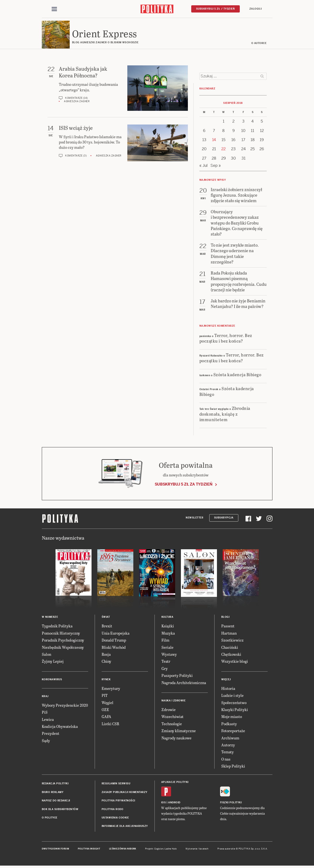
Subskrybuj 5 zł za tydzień (184, 485)
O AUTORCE (259, 44)
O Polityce (50, 818)
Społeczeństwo (234, 703)
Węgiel (108, 703)
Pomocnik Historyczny (61, 634)
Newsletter (194, 518)
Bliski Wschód (114, 648)
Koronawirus (52, 680)
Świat (106, 618)
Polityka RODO (113, 810)
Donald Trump (114, 641)
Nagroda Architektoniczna (184, 683)
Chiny (106, 662)
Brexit (107, 627)
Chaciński (230, 648)
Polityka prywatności (118, 801)
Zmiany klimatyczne (179, 731)
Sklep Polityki (233, 767)
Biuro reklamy (53, 793)
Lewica (48, 720)
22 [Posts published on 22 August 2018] (223, 150)
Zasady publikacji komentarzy (125, 793)
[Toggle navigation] (54, 9)
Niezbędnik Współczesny (63, 648)
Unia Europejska (116, 634)
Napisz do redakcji (56, 801)
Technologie (172, 724)
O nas (226, 760)
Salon (46, 655)
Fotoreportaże (233, 731)
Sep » (216, 166)
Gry (165, 669)
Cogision (159, 849)
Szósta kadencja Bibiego (237, 375)
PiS (45, 713)
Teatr (166, 662)
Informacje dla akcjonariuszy (125, 827)
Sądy (46, 741)
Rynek (106, 680)
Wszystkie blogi (235, 662)
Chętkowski (231, 655)
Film (165, 641)
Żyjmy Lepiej (53, 662)
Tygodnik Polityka (57, 627)
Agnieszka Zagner (77, 102)
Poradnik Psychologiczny (63, 641)
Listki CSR (110, 724)
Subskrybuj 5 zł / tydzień (215, 9)
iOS (164, 803)
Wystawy (169, 655)
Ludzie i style (232, 696)
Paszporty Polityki (177, 676)
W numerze (50, 618)
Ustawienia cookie (115, 818)
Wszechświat (172, 717)
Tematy (228, 753)
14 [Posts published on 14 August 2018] (214, 141)
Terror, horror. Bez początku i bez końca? (226, 339)
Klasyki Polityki (235, 710)
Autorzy (228, 746)
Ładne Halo (171, 849)
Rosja (106, 655)
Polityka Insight (89, 849)
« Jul (203, 166)
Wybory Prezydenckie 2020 (65, 706)
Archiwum (230, 739)
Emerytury (111, 689)
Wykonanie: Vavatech (197, 849)
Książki (168, 627)
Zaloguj (256, 9)
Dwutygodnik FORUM (55, 849)
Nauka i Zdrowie (174, 701)
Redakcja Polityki (55, 784)
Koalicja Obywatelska (60, 727)
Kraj (45, 697)
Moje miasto (232, 717)
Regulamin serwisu (116, 784)
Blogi (225, 618)
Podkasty (229, 724)
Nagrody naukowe (176, 739)
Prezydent (51, 734)
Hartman (229, 634)
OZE (105, 710)
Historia (228, 689)
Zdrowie (169, 710)
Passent (228, 627)
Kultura (167, 618)
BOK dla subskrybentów (60, 810)
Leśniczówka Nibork (123, 849)
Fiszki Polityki (231, 803)
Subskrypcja (224, 518)
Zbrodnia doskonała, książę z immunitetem (225, 414)
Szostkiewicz (232, 641)
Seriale (167, 648)
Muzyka (168, 634)
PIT (105, 696)
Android (174, 803)
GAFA (106, 717)
